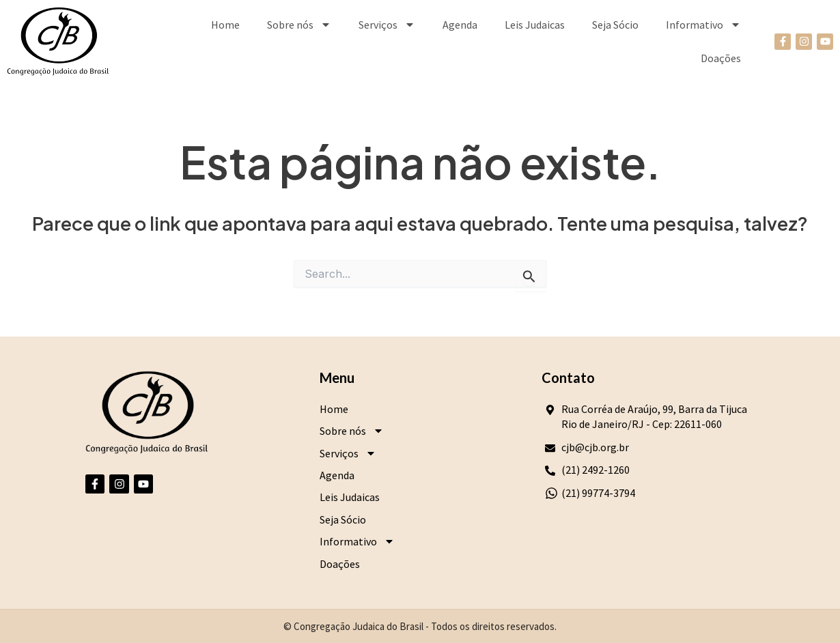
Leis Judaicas (535, 25)
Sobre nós (299, 25)
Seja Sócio (615, 25)
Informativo (703, 25)
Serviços (387, 25)
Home (225, 25)
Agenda (460, 25)
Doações (721, 58)
